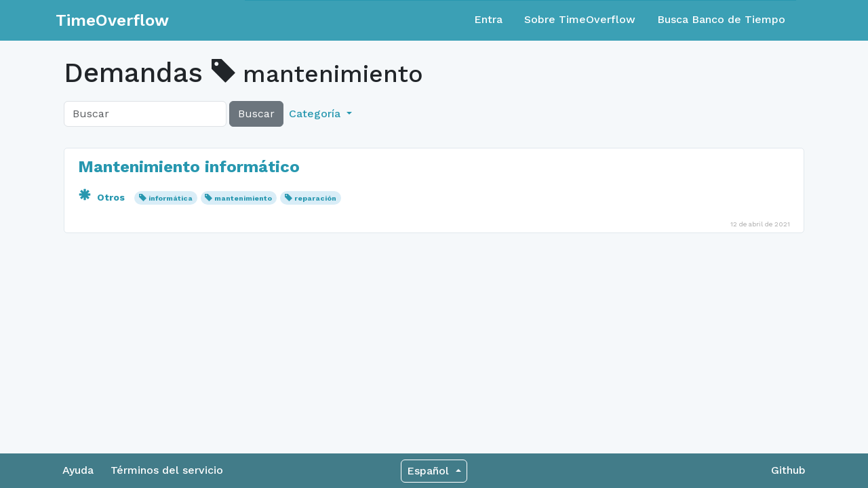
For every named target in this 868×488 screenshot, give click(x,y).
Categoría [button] (316, 114)
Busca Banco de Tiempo (721, 19)
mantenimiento (243, 198)
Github (788, 470)
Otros (103, 197)
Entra (488, 19)
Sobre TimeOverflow (580, 19)
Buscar (256, 114)
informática (171, 198)
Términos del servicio (167, 470)
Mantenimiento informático (189, 167)
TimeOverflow (112, 20)
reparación (315, 198)
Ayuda (78, 470)
